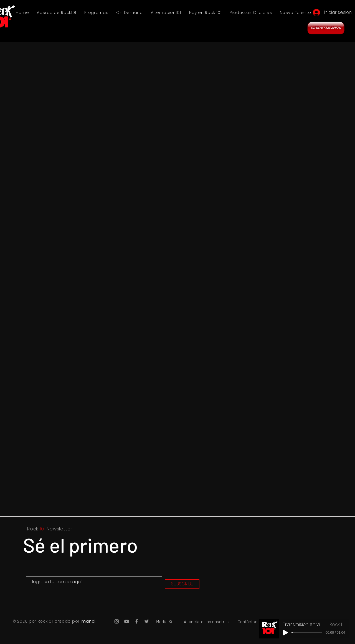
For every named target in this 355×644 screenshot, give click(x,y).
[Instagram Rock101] (117, 621)
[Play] (286, 633)
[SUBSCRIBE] (182, 584)
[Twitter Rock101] (147, 621)
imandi (88, 621)
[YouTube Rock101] (127, 621)
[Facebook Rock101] (137, 621)
